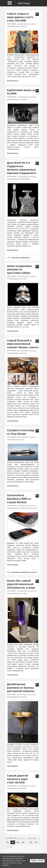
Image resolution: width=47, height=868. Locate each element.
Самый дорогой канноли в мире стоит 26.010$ (18, 779)
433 (8, 842)
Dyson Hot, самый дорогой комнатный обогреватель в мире (21, 584)
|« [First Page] (19, 838)
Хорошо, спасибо (37, 861)
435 (18, 842)
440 (31, 842)
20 (34, 838)
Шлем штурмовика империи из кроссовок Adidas (19, 269)
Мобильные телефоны (29, 508)
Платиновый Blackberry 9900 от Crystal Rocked (19, 499)
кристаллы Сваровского (21, 258)
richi (14, 24)
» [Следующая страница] (7, 846)
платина (34, 572)
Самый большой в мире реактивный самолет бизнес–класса (23, 344)
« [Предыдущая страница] (23, 838)
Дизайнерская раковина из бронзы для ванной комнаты (21, 688)
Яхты (22, 440)
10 (30, 838)
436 (23, 842)
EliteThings (24, 3)
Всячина (24, 26)
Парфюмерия (25, 179)
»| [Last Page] (10, 846)
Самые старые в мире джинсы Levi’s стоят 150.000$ (20, 17)
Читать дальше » (13, 81)
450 (36, 842)
